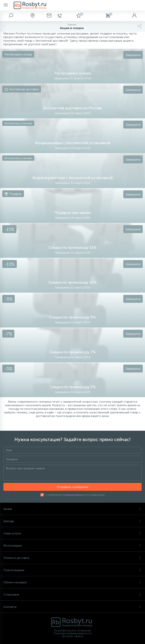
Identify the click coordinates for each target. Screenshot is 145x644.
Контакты (72, 607)
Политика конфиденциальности (73, 633)
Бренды (72, 521)
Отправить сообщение (72, 487)
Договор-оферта (72, 636)
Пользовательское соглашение (73, 631)
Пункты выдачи (72, 570)
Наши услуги (72, 533)
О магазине (72, 595)
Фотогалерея (72, 546)
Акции (72, 509)
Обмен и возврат (72, 582)
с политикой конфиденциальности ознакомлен (75, 495)
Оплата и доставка (72, 558)
